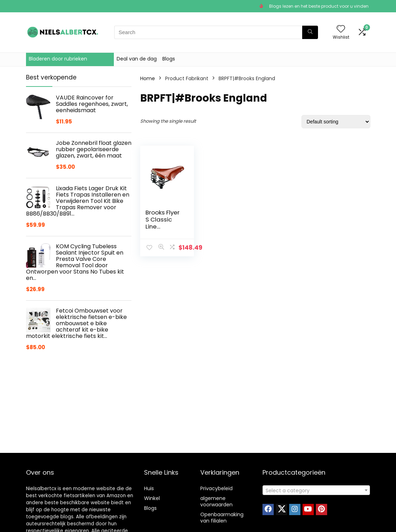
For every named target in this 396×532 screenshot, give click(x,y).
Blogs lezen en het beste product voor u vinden (319, 6)
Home (148, 78)
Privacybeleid (216, 488)
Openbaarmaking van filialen (222, 518)
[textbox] (316, 491)
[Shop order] (336, 122)
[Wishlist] (341, 29)
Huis (149, 488)
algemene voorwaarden (216, 501)
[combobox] (316, 490)
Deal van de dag (137, 59)
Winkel (152, 498)
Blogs (169, 59)
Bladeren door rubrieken (58, 59)
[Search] (310, 32)
